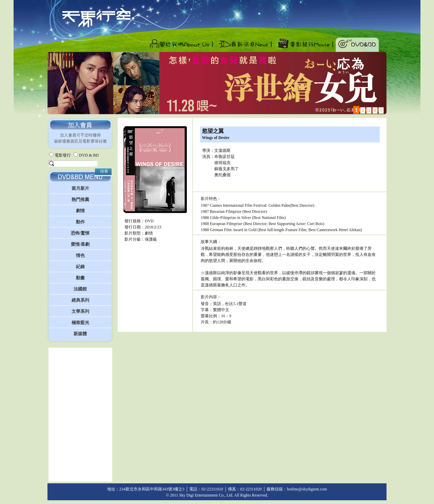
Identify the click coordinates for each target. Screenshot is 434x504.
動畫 (80, 278)
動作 (80, 222)
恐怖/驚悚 (80, 233)
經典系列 (80, 300)
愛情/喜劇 (80, 244)
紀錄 (80, 267)
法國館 (80, 289)
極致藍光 (80, 322)
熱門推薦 (80, 199)
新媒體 (80, 334)
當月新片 (80, 188)
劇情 (80, 211)
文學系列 (80, 311)
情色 (80, 255)
